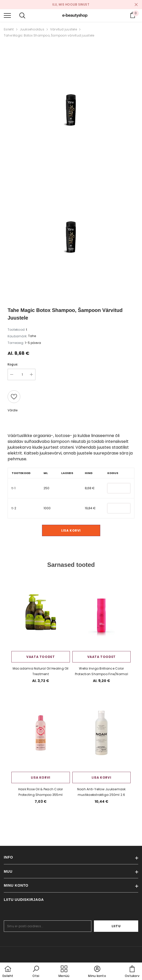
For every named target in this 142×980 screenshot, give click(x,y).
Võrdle (13, 410)
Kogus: (13, 364)
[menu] (7, 15)
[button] (36, 972)
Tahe (32, 336)
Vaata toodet (40, 657)
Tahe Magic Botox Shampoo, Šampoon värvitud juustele (49, 35)
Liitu (123, 926)
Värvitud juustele (64, 29)
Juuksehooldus (32, 29)
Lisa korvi (71, 530)
